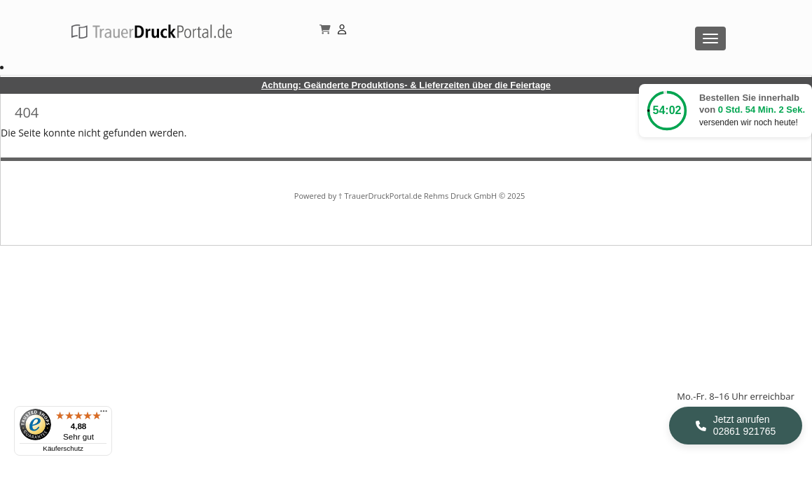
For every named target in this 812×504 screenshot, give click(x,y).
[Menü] (104, 414)
